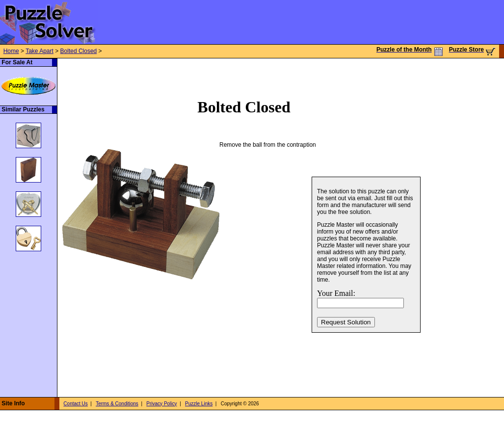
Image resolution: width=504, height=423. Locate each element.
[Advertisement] (121, 73)
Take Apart (40, 51)
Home (11, 51)
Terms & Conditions (117, 404)
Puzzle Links (199, 404)
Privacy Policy (161, 404)
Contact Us (75, 404)
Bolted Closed (79, 51)
